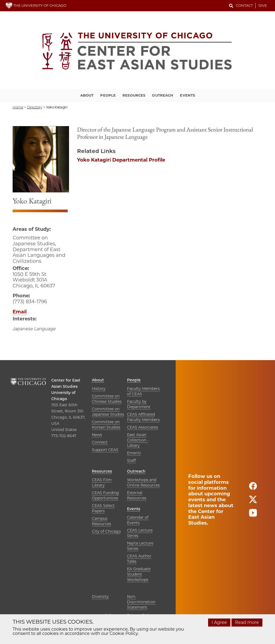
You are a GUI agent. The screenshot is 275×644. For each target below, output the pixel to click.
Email (20, 312)
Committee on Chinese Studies (107, 399)
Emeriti (134, 453)
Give (263, 5)
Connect (100, 442)
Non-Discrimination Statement (141, 602)
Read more (247, 622)
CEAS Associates (143, 427)
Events (187, 95)
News (97, 435)
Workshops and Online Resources (143, 482)
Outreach (163, 95)
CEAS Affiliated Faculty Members (143, 417)
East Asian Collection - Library (138, 440)
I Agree (219, 622)
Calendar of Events (138, 520)
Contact (244, 5)
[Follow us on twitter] (253, 502)
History (99, 389)
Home (18, 107)
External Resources (137, 495)
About (87, 95)
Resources (134, 95)
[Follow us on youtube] (253, 515)
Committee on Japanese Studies (108, 412)
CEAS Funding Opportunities (105, 495)
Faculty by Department (139, 404)
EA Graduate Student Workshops (139, 574)
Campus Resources (102, 521)
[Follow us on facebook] (253, 488)
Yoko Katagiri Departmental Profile (121, 160)
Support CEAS (105, 450)
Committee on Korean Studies (106, 425)
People (108, 95)
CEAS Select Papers (103, 508)
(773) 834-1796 (30, 302)
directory (35, 107)
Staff (131, 460)
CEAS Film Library (102, 482)
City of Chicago (106, 531)
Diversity (100, 597)
